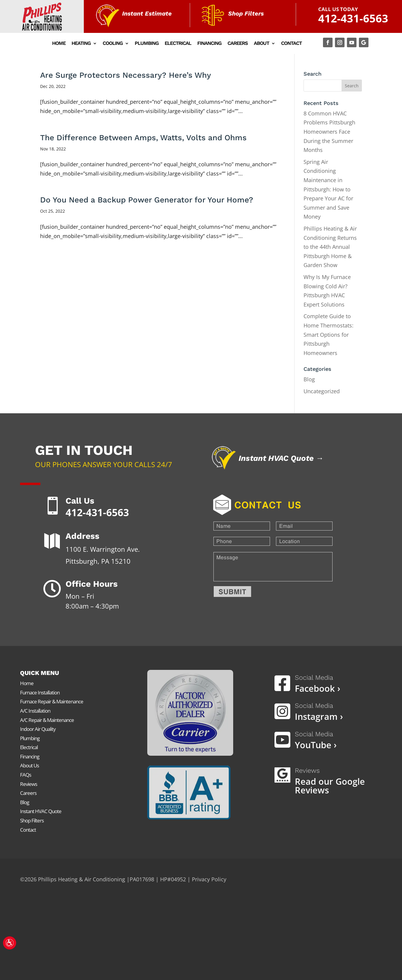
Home (59, 44)
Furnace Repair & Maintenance (52, 701)
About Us (29, 765)
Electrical (178, 44)
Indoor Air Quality (38, 729)
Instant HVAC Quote (41, 811)
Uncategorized (322, 391)
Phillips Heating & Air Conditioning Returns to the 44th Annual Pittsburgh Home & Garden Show (330, 247)
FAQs (26, 775)
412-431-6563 (353, 18)
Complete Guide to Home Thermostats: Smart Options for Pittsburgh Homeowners (329, 334)
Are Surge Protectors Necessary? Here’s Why (126, 75)
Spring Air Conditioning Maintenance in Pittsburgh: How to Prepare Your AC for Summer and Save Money (328, 189)
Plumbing (147, 44)
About (261, 44)
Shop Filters (32, 820)
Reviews (29, 784)
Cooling (113, 44)
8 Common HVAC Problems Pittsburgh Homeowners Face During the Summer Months (329, 132)
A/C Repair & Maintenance (47, 720)
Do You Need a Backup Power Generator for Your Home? (147, 200)
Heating (81, 44)
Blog (309, 379)
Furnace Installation (40, 692)
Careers (238, 44)
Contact (291, 44)
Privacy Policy (209, 879)
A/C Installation (35, 711)
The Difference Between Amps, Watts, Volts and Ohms (143, 138)
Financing (209, 44)
